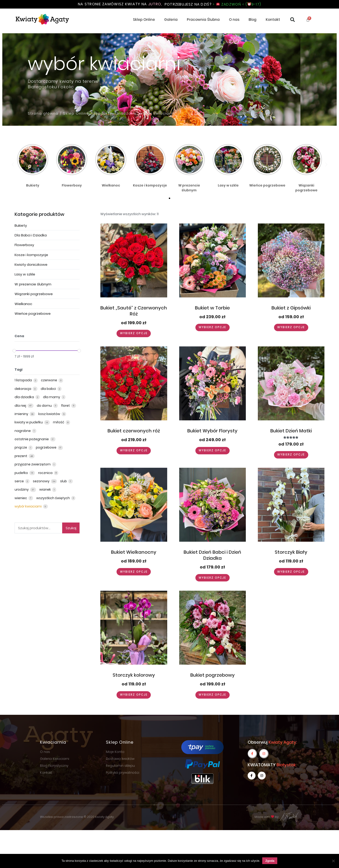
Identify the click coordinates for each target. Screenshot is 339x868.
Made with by (277, 817)
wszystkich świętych (53, 498)
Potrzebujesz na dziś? (213, 4)
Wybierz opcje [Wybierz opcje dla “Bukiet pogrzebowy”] (213, 695)
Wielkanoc (23, 304)
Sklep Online (144, 20)
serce (20, 481)
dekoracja (23, 389)
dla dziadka (25, 397)
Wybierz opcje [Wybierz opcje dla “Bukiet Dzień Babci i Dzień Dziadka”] (213, 578)
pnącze (21, 448)
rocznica (46, 473)
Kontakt (273, 20)
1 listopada (24, 380)
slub (64, 481)
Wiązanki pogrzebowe (34, 294)
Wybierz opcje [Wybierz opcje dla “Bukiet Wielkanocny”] (134, 572)
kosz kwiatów (50, 414)
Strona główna (43, 114)
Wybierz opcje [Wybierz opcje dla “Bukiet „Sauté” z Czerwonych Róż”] (134, 334)
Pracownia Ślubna (203, 20)
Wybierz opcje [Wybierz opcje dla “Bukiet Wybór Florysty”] (213, 451)
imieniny (22, 414)
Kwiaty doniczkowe (31, 265)
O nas (234, 20)
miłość (59, 422)
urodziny (22, 490)
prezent (21, 456)
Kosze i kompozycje (31, 255)
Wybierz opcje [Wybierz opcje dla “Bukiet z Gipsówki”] (291, 328)
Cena (19, 336)
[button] (169, 198)
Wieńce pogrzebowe (33, 313)
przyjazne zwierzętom (33, 465)
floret (66, 406)
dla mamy (52, 397)
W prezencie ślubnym (33, 284)
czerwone (49, 380)
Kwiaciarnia (53, 742)
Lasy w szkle (25, 274)
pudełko (22, 473)
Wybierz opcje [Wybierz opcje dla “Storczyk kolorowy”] (134, 695)
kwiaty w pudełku (29, 422)
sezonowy (42, 481)
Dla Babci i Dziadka (31, 235)
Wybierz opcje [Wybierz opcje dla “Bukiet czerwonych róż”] (134, 451)
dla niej (21, 406)
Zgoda (270, 861)
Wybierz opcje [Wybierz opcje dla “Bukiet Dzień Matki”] (291, 455)
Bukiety (21, 225)
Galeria (171, 20)
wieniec (21, 498)
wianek (45, 490)
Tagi (18, 370)
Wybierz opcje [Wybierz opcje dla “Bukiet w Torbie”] (213, 328)
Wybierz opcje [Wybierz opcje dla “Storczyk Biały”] (291, 572)
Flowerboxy (24, 245)
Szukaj (71, 528)
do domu (45, 406)
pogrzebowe (46, 448)
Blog (253, 20)
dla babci (49, 389)
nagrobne (23, 431)
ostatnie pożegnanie (32, 439)
